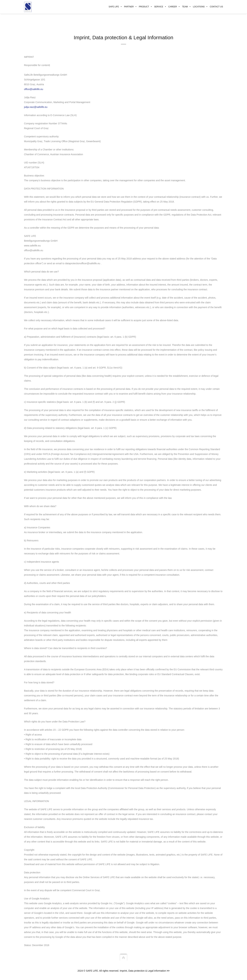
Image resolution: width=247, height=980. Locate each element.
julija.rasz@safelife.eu (36, 107)
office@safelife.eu (34, 89)
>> (168, 971)
